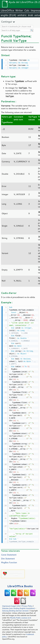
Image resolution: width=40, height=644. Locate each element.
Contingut (6, 22)
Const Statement (9, 554)
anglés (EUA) (8, 15)
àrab (31, 15)
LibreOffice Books (20, 586)
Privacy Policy (27, 605)
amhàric (22, 15)
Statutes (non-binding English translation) (18, 608)
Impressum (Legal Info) (11, 605)
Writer (19, 10)
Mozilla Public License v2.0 (20, 617)
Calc (27, 10)
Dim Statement (8, 558)
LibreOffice (7, 10)
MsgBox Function (9, 562)
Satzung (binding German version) (15, 610)
